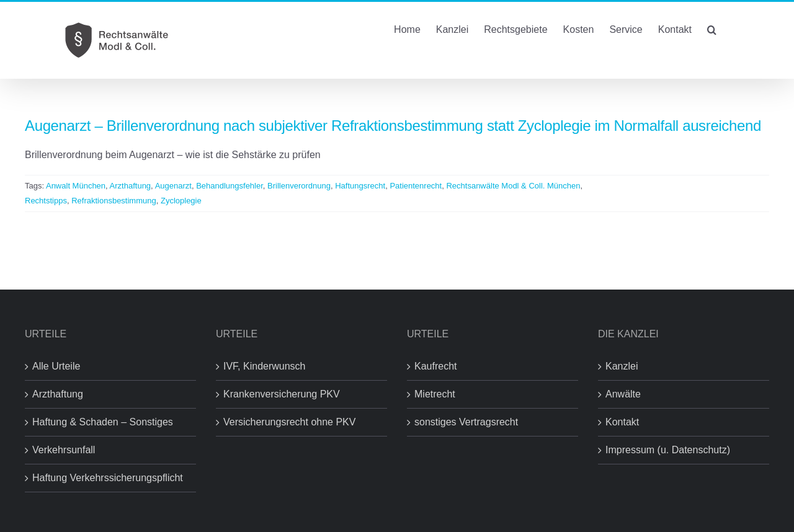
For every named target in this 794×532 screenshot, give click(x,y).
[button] (712, 29)
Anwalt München (76, 186)
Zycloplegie (181, 201)
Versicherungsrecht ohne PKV (289, 422)
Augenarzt (173, 186)
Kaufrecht (435, 366)
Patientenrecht (416, 186)
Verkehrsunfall (64, 450)
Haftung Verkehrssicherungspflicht (108, 478)
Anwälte (623, 394)
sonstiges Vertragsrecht (466, 422)
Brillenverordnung (299, 186)
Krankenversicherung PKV (282, 394)
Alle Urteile (56, 366)
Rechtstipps (46, 201)
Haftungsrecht (360, 186)
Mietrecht (435, 394)
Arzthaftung (131, 186)
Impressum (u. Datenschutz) (668, 450)
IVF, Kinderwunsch (265, 366)
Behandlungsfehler (230, 186)
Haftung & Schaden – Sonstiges (103, 422)
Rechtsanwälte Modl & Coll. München (513, 186)
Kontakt (622, 422)
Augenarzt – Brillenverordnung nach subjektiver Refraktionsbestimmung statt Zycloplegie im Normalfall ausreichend (393, 126)
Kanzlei (622, 366)
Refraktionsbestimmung (114, 201)
